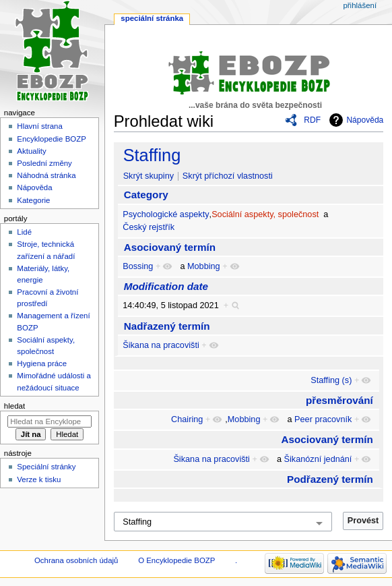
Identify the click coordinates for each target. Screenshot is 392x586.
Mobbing (204, 266)
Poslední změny (44, 163)
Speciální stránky (46, 467)
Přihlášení (360, 5)
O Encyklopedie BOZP (176, 560)
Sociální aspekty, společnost (265, 214)
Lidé (24, 232)
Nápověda (365, 120)
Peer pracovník (323, 419)
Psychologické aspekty (166, 214)
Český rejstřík (149, 227)
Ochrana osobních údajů (76, 560)
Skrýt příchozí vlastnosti (228, 176)
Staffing (152, 155)
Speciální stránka (152, 18)
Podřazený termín (330, 479)
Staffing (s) (331, 380)
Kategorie (33, 200)
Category (146, 195)
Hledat (14, 406)
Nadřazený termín (167, 326)
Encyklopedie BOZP (52, 139)
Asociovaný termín (170, 247)
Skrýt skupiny (149, 176)
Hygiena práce (42, 363)
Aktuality (31, 151)
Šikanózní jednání (318, 459)
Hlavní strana (39, 126)
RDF (312, 120)
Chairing (187, 419)
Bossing (138, 266)
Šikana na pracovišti (161, 345)
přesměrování (339, 400)
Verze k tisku (39, 479)
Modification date (166, 286)
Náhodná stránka (46, 175)
